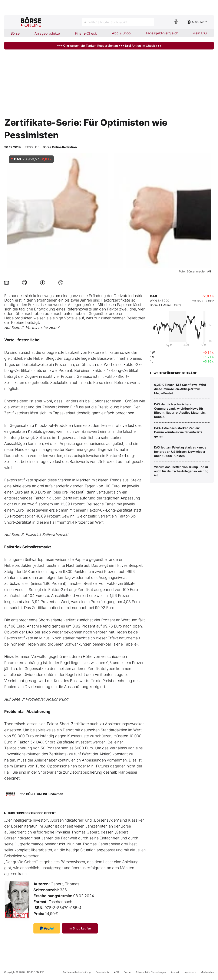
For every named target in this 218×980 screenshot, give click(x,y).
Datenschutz (102, 972)
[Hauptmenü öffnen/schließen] (12, 22)
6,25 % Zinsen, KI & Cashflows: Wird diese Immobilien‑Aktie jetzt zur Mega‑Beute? (180, 389)
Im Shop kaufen (80, 928)
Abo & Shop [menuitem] (121, 33)
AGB (116, 972)
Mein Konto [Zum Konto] (197, 22)
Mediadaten (207, 972)
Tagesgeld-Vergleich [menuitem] (162, 33)
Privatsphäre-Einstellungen (151, 972)
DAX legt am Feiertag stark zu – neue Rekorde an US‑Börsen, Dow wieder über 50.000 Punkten (180, 451)
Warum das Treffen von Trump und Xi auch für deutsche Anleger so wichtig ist (181, 471)
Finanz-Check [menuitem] (86, 33)
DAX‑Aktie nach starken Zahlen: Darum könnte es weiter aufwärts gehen (178, 432)
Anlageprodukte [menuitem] (47, 33)
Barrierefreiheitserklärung (77, 972)
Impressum (190, 972)
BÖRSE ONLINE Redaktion (45, 794)
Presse (127, 972)
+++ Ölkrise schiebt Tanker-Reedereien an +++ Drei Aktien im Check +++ (109, 46)
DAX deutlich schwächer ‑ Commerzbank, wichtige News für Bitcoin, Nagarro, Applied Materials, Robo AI (180, 410)
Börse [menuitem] (15, 33)
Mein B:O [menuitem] (200, 33)
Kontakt (175, 972)
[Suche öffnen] (118, 22)
